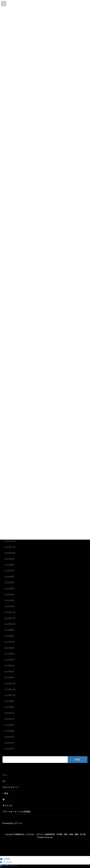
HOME (5, 859)
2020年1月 (9, 606)
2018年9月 (9, 701)
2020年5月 (9, 583)
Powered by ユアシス (12, 823)
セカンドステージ (10, 787)
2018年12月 (10, 683)
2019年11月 (10, 618)
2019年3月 (9, 666)
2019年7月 (9, 642)
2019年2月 (9, 672)
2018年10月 (10, 695)
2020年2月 (9, 600)
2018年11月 (10, 689)
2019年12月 (10, 612)
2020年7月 (9, 571)
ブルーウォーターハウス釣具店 (16, 811)
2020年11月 (10, 547)
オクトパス (7, 805)
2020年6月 (9, 577)
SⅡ (4, 781)
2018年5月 (9, 725)
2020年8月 (9, 565)
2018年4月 (9, 731)
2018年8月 (9, 707)
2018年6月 (9, 719)
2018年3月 (9, 737)
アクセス (6, 862)
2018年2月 (9, 743)
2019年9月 (9, 630)
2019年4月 (9, 660)
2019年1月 (9, 678)
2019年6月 (9, 648)
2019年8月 (9, 636)
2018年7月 (9, 713)
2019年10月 (10, 624)
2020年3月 (9, 594)
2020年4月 (9, 589)
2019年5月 (9, 654)
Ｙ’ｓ (5, 775)
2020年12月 (10, 541)
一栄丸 (5, 793)
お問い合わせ (9, 865)
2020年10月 (10, 553)
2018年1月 (9, 749)
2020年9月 (9, 559)
